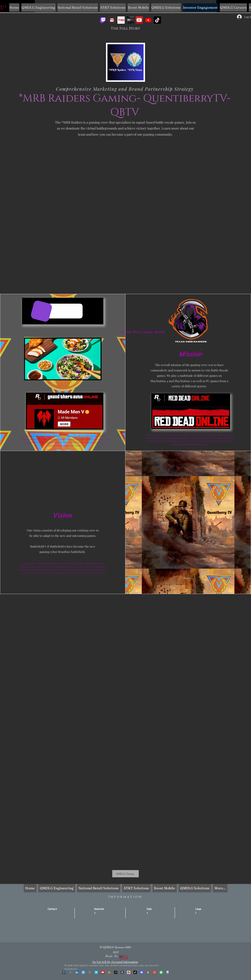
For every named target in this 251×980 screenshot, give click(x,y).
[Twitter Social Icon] (83, 972)
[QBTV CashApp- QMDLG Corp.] (168, 972)
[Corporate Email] (148, 972)
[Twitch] (103, 20)
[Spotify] (161, 972)
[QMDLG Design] (125, 874)
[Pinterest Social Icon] (129, 972)
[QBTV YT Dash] (148, 20)
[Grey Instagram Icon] (90, 972)
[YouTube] (139, 20)
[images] (121, 20)
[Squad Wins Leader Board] (143, 332)
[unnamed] (116, 972)
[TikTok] (157, 20)
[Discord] (142, 972)
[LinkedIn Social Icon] (77, 972)
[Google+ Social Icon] (155, 972)
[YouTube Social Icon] (103, 972)
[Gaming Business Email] (112, 20)
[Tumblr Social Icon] (122, 972)
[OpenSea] (64, 972)
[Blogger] (109, 972)
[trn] (130, 20)
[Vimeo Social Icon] (96, 972)
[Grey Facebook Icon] (70, 972)
